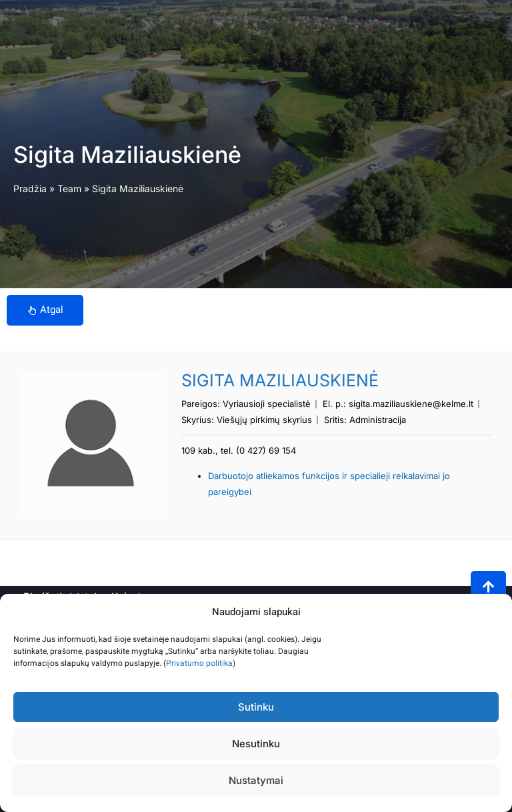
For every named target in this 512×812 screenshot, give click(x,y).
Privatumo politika (199, 663)
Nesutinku (256, 744)
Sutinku (256, 707)
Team (69, 188)
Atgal (45, 310)
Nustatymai (256, 780)
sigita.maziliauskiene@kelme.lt (411, 404)
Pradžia (30, 188)
